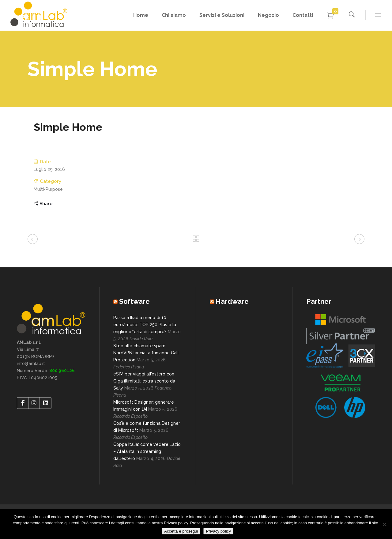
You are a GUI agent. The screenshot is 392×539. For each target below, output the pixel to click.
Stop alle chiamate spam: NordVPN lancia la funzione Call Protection (146, 353)
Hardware (232, 301)
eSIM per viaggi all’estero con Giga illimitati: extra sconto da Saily (144, 381)
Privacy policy (218, 531)
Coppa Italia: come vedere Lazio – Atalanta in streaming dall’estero (147, 451)
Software (134, 301)
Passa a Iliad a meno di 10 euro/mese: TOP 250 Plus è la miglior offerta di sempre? (145, 325)
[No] (384, 524)
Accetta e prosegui (181, 531)
